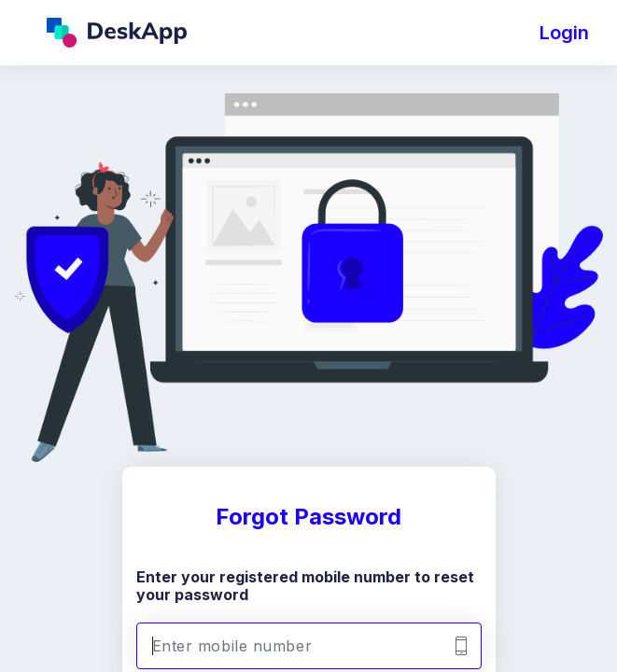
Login (564, 33)
